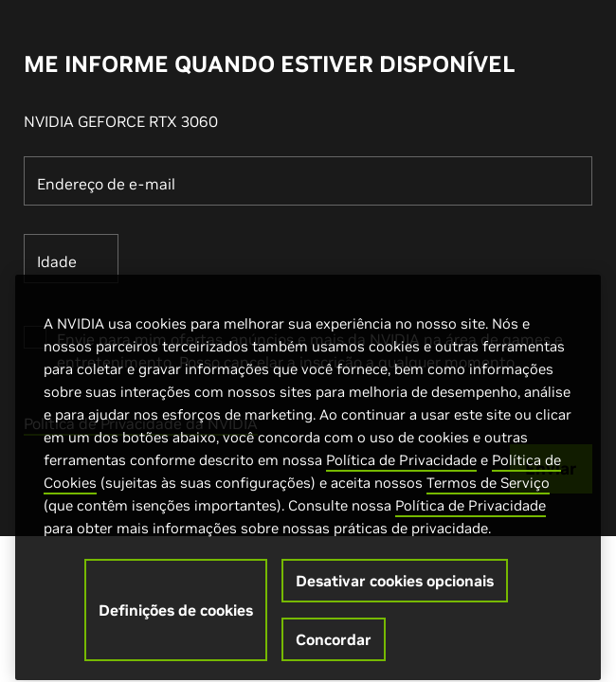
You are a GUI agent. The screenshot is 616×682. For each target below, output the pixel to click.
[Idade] (71, 259)
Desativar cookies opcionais (395, 590)
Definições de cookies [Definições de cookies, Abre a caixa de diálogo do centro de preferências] (176, 619)
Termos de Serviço (488, 492)
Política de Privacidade (401, 469)
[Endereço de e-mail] (308, 181)
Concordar (334, 649)
